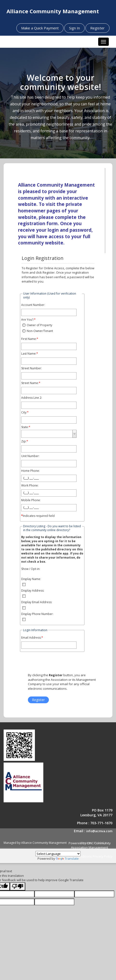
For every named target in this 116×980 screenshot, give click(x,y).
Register (97, 28)
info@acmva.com (99, 831)
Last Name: (29, 354)
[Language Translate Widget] (58, 854)
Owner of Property (39, 325)
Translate (67, 858)
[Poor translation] (18, 887)
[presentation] (61, 663)
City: (24, 412)
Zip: (24, 441)
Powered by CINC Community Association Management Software (81, 848)
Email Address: (31, 638)
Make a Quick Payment (40, 28)
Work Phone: (30, 486)
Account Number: (33, 305)
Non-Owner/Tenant (40, 331)
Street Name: (30, 383)
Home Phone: (30, 471)
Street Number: (32, 368)
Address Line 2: (32, 398)
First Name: (29, 339)
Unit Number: (30, 456)
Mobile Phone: (31, 500)
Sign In (74, 28)
